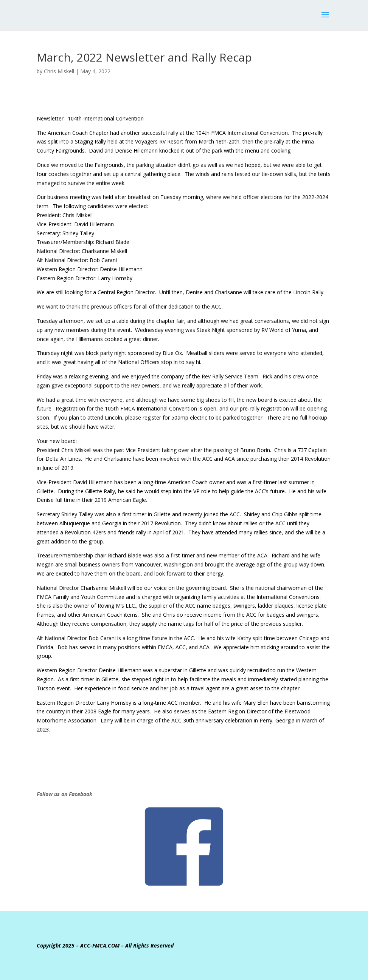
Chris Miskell (59, 71)
